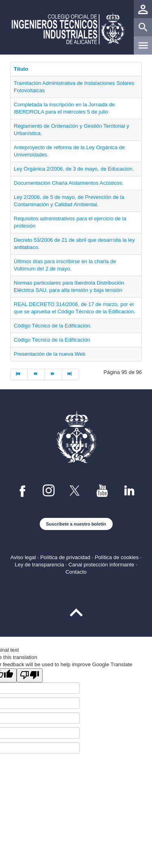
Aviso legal (23, 557)
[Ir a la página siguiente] (54, 374)
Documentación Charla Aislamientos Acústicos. (69, 183)
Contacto (76, 572)
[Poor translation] (30, 675)
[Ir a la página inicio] (19, 374)
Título (21, 69)
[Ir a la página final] (71, 374)
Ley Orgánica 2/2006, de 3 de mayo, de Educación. (74, 169)
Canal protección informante (102, 565)
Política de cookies (117, 557)
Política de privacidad (65, 557)
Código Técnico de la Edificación (52, 340)
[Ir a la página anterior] (36, 374)
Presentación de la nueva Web (50, 354)
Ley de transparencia (39, 565)
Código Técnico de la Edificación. (53, 326)
